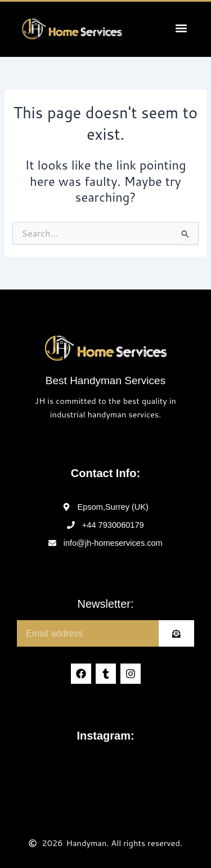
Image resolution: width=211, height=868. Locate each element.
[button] (181, 28)
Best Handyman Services (105, 380)
